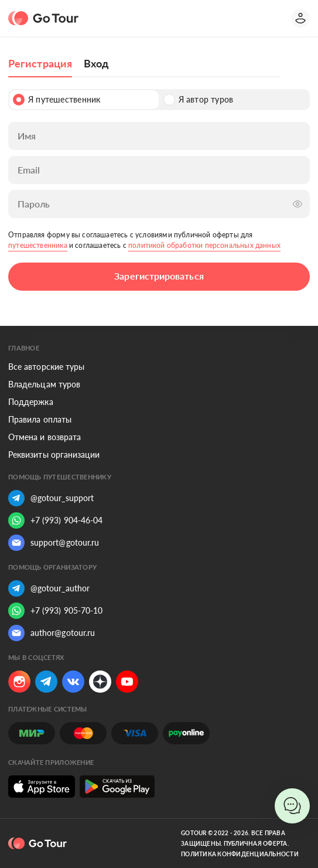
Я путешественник (57, 100)
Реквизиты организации (54, 455)
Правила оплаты (40, 419)
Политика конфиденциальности (240, 854)
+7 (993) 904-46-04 (55, 520)
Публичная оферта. (256, 843)
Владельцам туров (44, 384)
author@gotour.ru (52, 633)
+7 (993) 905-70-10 (55, 611)
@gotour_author (49, 588)
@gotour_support (51, 498)
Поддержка (31, 402)
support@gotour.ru (54, 543)
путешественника (38, 245)
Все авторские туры (46, 367)
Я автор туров (199, 100)
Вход (96, 63)
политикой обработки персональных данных (204, 245)
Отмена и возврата (45, 437)
